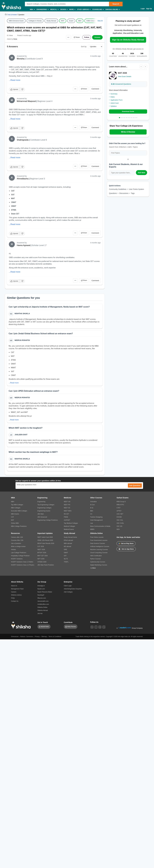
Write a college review (18, 549)
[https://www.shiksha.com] (6, 15)
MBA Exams (15, 516)
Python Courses (95, 561)
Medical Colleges (69, 528)
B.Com (92, 507)
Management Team (17, 591)
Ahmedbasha (23, 179)
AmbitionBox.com (43, 606)
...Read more (15, 80)
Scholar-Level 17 (39, 245)
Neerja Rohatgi (22, 341)
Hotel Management (96, 522)
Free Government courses (99, 542)
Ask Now (141, 173)
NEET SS (67, 510)
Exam (71, 21)
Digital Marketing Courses (99, 567)
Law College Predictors (19, 555)
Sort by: (84, 47)
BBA (80, 21)
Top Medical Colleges (71, 525)
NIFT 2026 (41, 561)
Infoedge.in (41, 588)
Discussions (124, 194)
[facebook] (100, 629)
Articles (13, 552)
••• (66, 37)
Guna (15, 39)
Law (92, 525)
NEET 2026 (41, 552)
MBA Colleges (16, 510)
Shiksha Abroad (43, 613)
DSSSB (119, 519)
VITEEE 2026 (42, 564)
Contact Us (15, 603)
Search (116, 4)
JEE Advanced (42, 519)
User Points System (136, 189)
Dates (113, 97)
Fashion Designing (96, 519)
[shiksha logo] (22, 627)
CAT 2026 (41, 549)
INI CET (66, 516)
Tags (133, 194)
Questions (113, 194)
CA (91, 516)
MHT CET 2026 (43, 558)
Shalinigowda (23, 140)
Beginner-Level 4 (45, 101)
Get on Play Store (126, 546)
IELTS (66, 561)
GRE (65, 552)
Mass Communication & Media (100, 528)
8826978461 (45, 629)
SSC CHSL (120, 525)
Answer (97, 37)
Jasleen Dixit (21, 436)
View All (100, 21)
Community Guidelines (118, 189)
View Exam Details (125, 77)
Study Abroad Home (70, 539)
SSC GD (119, 528)
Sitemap (44, 639)
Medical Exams (69, 531)
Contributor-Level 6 (39, 140)
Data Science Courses (98, 545)
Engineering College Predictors (48, 522)
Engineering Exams (44, 513)
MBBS (92, 531)
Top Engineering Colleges (46, 507)
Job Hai (40, 616)
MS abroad (67, 549)
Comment (95, 89)
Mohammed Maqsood (26, 101)
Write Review (72, 629)
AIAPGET (67, 522)
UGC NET (120, 516)
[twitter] (104, 629)
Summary (114, 94)
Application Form (117, 100)
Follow (86, 37)
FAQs (13, 600)
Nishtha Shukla (22, 314)
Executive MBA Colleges (19, 513)
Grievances (15, 639)
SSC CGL (120, 522)
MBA (32, 10)
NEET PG (67, 507)
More (72, 10)
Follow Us (94, 624)
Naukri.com (41, 591)
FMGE (66, 519)
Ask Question (135, 488)
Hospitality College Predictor (20, 558)
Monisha (20, 59)
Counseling (98, 10)
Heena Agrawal (23, 245)
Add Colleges (68, 594)
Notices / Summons (27, 639)
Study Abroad (84, 10)
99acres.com (42, 600)
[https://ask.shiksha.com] (13, 15)
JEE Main (41, 516)
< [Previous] (141, 67)
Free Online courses (97, 539)
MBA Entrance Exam (16, 21)
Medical (54, 10)
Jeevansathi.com (43, 603)
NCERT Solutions (17, 561)
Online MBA (15, 525)
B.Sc (92, 510)
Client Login (68, 588)
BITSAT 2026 (42, 555)
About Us (14, 588)
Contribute (68, 624)
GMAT (66, 555)
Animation (93, 504)
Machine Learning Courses (99, 552)
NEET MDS (68, 513)
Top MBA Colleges (17, 507)
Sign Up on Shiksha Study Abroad (128, 40)
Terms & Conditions (55, 639)
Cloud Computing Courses (99, 555)
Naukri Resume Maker (45, 594)
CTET (118, 510)
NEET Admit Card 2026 (45, 539)
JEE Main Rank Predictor (46, 567)
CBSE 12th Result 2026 (45, 542)
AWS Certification (96, 558)
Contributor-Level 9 (34, 59)
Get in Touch (43, 624)
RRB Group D (121, 504)
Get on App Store (126, 551)
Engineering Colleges (44, 510)
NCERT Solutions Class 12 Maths (22, 564)
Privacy (37, 639)
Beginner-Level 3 (38, 179)
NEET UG (67, 504)
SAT (65, 558)
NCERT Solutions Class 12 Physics (23, 567)
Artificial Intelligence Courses (100, 549)
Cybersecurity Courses (98, 564)
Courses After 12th (17, 542)
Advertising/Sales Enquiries (73, 591)
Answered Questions (121, 84)
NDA (118, 531)
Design (64, 10)
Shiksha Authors (16, 597)
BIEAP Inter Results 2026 (46, 545)
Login (143, 9)
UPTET (119, 513)
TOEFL (66, 564)
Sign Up (149, 9)
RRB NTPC (120, 507)
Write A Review (128, 132)
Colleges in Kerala (35, 21)
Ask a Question (16, 545)
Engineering (43, 10)
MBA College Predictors (19, 528)
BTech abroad (68, 542)
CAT (13, 519)
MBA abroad (68, 545)
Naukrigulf (41, 597)
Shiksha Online (112, 10)
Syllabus (114, 106)
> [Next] (145, 67)
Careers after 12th (17, 539)
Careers (14, 594)
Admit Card (115, 103)
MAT (63, 21)
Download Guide (128, 112)
